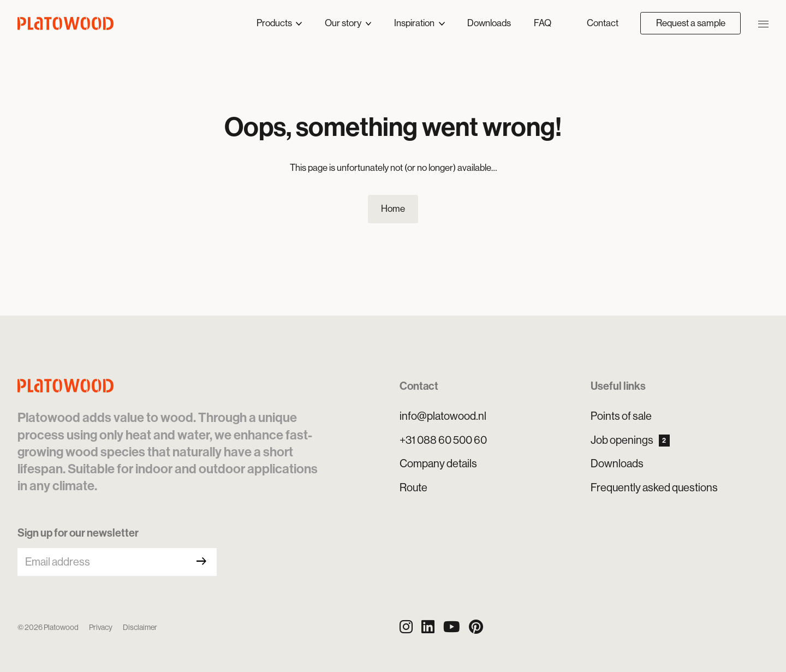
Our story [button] (344, 23)
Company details (438, 464)
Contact (603, 23)
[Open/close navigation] (763, 23)
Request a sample (691, 23)
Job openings (630, 440)
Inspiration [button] (415, 23)
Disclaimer (140, 627)
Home (393, 209)
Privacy (101, 627)
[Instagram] (406, 627)
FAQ (543, 23)
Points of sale (621, 416)
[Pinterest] (476, 627)
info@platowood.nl (443, 416)
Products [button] (275, 23)
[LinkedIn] (428, 627)
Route (413, 488)
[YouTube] (452, 627)
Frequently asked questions (654, 488)
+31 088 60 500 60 (443, 440)
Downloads (489, 23)
